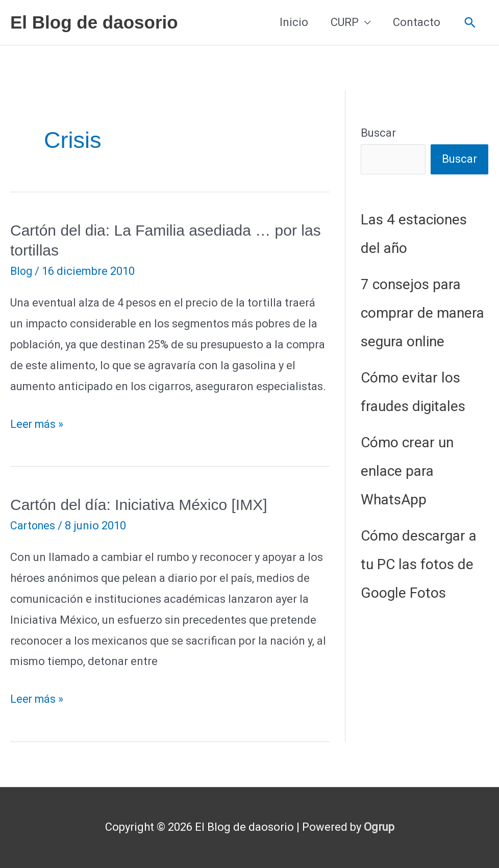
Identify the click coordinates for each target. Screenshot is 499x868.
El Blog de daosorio (94, 22)
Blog (22, 271)
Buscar (378, 133)
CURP (345, 22)
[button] (470, 23)
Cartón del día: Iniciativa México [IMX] (139, 505)
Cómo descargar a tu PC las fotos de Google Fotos (419, 565)
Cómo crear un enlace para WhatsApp (407, 471)
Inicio (294, 22)
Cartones (34, 526)
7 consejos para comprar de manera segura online (422, 313)
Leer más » (37, 425)
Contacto (417, 22)
